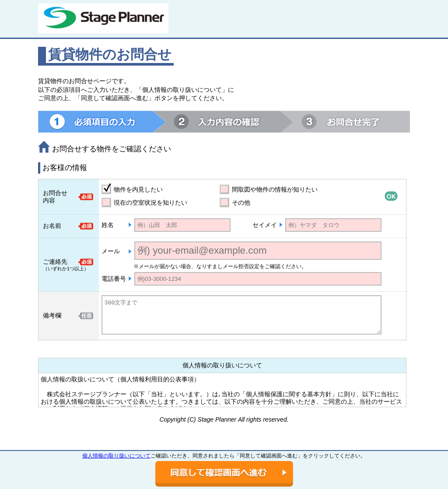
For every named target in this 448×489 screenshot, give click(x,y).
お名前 (52, 226)
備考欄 (52, 315)
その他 (241, 203)
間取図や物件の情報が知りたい (275, 189)
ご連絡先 (55, 262)
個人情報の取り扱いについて (116, 456)
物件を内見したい (138, 189)
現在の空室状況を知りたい (150, 203)
